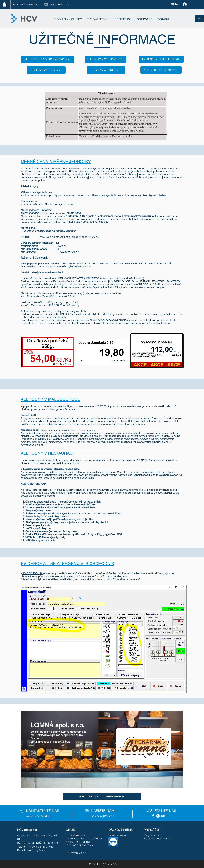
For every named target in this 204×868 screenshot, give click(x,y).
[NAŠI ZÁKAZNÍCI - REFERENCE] (102, 797)
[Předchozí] (27, 749)
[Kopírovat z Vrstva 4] (112, 783)
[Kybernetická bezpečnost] (85, 838)
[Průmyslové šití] (77, 853)
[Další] (177, 749)
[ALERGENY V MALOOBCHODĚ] (106, 59)
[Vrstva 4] (107, 783)
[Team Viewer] (120, 835)
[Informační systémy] (86, 845)
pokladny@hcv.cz (60, 4)
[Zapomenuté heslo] (158, 838)
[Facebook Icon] (153, 816)
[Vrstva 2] (98, 783)
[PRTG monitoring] (79, 842)
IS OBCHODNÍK (33, 573)
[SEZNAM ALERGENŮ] (106, 70)
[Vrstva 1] (93, 783)
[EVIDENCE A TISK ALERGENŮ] (161, 59)
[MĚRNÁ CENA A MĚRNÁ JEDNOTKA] (47, 59)
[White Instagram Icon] (158, 816)
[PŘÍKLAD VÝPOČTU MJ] (46, 70)
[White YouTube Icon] (163, 816)
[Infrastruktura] (77, 835)
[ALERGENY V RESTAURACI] (161, 70)
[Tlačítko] (102, 753)
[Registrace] (156, 835)
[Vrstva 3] (102, 783)
